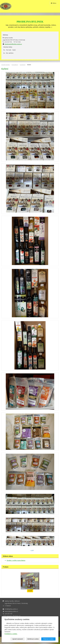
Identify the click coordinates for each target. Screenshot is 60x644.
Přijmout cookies (48, 639)
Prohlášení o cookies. (11, 634)
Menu (53, 3)
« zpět (32, 550)
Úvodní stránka (6, 65)
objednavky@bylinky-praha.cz (13, 44)
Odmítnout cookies (33, 639)
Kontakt (30, 591)
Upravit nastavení (18, 639)
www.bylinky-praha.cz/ (11, 611)
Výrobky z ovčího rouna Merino (16, 560)
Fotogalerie (15, 65)
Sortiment (23, 65)
